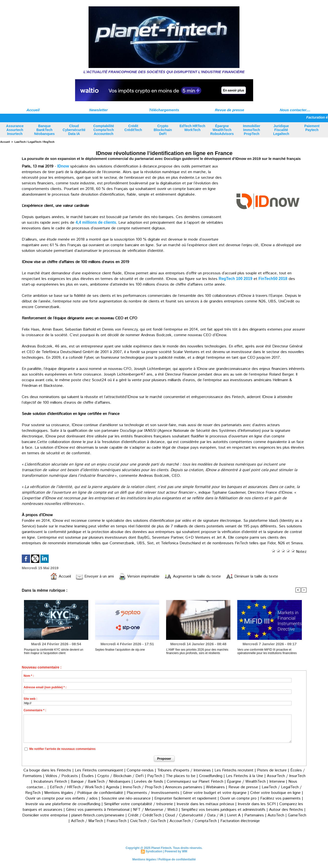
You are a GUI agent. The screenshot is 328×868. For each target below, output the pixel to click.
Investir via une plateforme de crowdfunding (63, 804)
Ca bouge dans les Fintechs (47, 770)
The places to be (181, 776)
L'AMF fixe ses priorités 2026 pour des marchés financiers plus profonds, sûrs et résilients (197, 651)
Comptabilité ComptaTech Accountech (104, 130)
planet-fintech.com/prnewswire (98, 815)
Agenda (113, 787)
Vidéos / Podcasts (62, 776)
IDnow (63, 166)
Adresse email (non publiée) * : (45, 687)
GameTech (297, 815)
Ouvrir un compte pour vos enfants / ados (62, 798)
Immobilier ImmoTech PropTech (252, 130)
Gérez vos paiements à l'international (98, 810)
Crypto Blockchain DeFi (163, 130)
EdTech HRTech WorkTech (192, 128)
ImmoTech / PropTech (142, 787)
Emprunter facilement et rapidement (185, 798)
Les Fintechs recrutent (234, 770)
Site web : (30, 699)
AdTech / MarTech (87, 821)
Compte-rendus (140, 770)
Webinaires (215, 787)
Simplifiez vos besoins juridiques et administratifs (223, 810)
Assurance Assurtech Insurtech (15, 130)
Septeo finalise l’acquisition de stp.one (120, 650)
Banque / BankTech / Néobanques (101, 782)
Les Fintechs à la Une (245, 776)
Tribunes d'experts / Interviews (184, 770)
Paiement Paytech (312, 128)
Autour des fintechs (286, 810)
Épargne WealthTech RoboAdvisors (222, 130)
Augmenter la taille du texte (193, 576)
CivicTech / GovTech (148, 821)
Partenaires (254, 815)
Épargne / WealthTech (246, 782)
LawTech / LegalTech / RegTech (34, 142)
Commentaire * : (35, 710)
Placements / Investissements (153, 793)
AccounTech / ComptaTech (193, 821)
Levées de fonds (149, 782)
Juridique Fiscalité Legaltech (281, 130)
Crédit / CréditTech (145, 815)
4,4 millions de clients (96, 222)
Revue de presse (230, 110)
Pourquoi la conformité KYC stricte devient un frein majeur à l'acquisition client (54, 651)
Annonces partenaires (184, 787)
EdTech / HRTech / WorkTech (76, 787)
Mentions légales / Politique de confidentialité (84, 793)
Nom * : (29, 676)
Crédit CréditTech (133, 128)
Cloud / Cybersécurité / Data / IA (194, 815)
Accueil (33, 110)
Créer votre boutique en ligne (275, 793)
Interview (278, 782)
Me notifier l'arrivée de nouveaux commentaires (62, 749)
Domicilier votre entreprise (45, 815)
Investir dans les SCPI (257, 804)
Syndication (154, 851)
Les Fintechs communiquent (99, 770)
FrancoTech (117, 821)
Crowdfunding (211, 776)
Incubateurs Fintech (50, 782)
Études (88, 776)
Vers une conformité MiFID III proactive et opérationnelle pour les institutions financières (267, 651)
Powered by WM (176, 851)
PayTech (155, 776)
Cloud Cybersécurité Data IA (74, 130)
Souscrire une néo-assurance (126, 798)
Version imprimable (139, 576)
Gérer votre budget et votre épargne (215, 793)
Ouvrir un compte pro (238, 798)
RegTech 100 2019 (236, 279)
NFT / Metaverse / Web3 (155, 810)
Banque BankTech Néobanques (45, 130)
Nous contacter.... (295, 110)
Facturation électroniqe (240, 821)
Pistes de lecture (272, 770)
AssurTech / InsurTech (286, 776)
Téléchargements (164, 110)
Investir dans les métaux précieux (205, 804)
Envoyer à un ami (95, 576)
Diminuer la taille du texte (252, 576)
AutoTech (276, 815)
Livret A (234, 815)
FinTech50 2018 (273, 279)
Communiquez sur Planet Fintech (195, 782)
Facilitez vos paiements (280, 798)
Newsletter (99, 110)
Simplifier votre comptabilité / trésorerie (138, 804)
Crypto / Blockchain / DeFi (120, 776)
